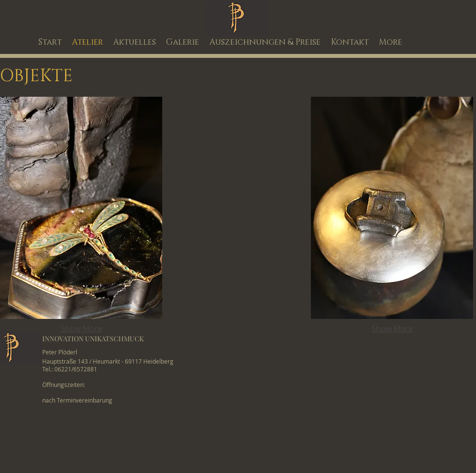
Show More (81, 329)
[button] (81, 208)
